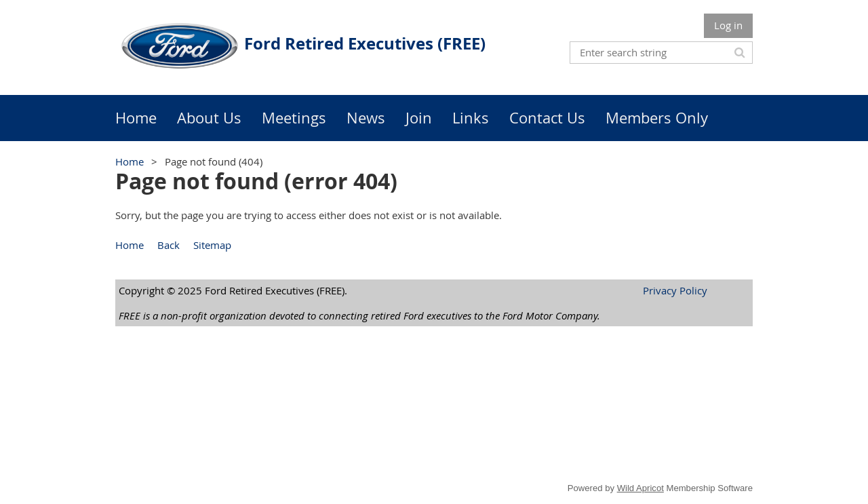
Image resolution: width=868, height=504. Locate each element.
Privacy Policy (675, 290)
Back (169, 245)
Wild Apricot (640, 488)
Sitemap (212, 245)
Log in (728, 25)
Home (130, 161)
